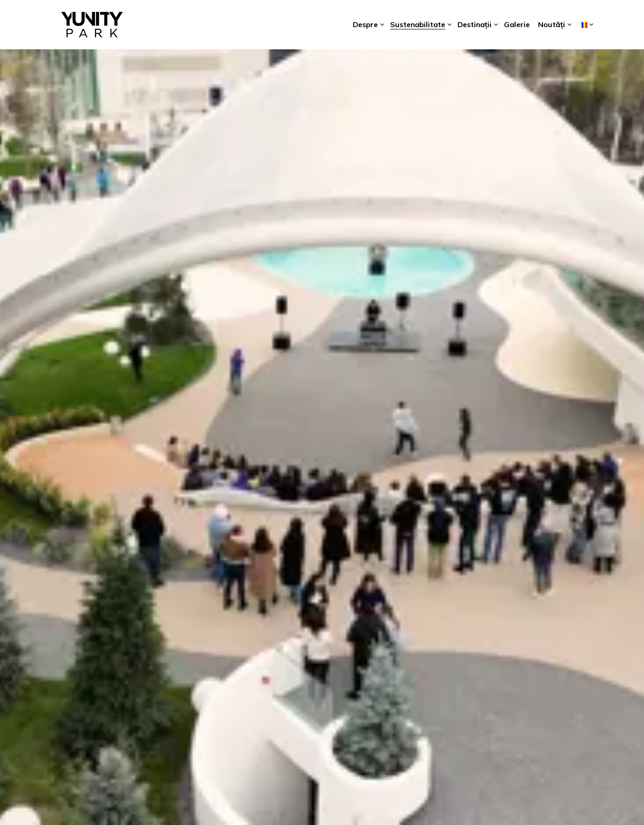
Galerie (517, 24)
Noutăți (552, 24)
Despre (365, 24)
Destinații (475, 24)
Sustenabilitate (418, 24)
